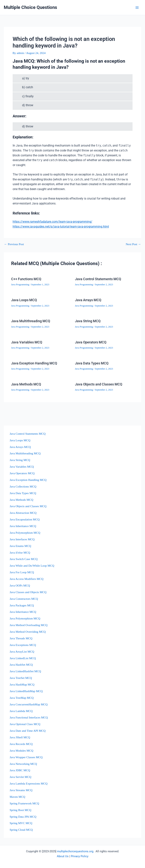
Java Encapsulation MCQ (25, 519)
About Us (63, 856)
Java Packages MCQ (22, 605)
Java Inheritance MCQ (23, 526)
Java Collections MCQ (23, 486)
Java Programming (20, 285)
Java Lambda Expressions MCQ (29, 783)
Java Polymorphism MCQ (25, 533)
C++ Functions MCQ (26, 279)
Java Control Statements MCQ (98, 279)
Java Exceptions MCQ (23, 645)
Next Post (133, 244)
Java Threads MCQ (21, 638)
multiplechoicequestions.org (75, 851)
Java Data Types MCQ (92, 363)
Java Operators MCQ (91, 342)
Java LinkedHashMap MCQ (26, 691)
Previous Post (14, 244)
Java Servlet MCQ (20, 777)
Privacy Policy (80, 856)
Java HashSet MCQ (21, 665)
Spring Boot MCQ (20, 810)
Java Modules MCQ (21, 751)
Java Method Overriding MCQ (28, 632)
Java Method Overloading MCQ (29, 625)
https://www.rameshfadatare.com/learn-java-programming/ (52, 222)
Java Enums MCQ (20, 546)
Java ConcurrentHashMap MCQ (29, 704)
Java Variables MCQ (27, 342)
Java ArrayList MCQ (22, 652)
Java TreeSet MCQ (21, 678)
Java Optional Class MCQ (25, 724)
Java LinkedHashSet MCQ (25, 671)
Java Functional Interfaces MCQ (29, 717)
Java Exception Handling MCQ (34, 363)
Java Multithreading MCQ (31, 321)
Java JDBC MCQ (20, 770)
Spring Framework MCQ (24, 803)
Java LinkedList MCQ (23, 658)
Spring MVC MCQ (21, 823)
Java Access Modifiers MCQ (27, 579)
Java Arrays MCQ (88, 300)
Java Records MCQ (21, 744)
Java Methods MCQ (26, 384)
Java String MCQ (88, 321)
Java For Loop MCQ (22, 572)
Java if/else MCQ (20, 553)
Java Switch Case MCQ (24, 559)
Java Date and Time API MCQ (28, 731)
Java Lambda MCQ (21, 711)
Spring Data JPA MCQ (23, 817)
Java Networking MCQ (23, 764)
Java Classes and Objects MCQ (28, 592)
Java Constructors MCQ (24, 599)
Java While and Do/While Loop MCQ (32, 566)
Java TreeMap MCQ (22, 698)
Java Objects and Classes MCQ (99, 384)
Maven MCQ (17, 797)
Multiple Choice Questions (30, 7)
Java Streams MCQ (21, 790)
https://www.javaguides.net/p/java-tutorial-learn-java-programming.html (61, 227)
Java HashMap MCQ (22, 684)
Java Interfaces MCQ (22, 539)
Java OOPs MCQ (20, 585)
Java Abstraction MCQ (23, 513)
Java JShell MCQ (20, 737)
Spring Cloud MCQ (21, 830)
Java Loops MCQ (24, 300)
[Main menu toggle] (137, 7)
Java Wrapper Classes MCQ (26, 757)
